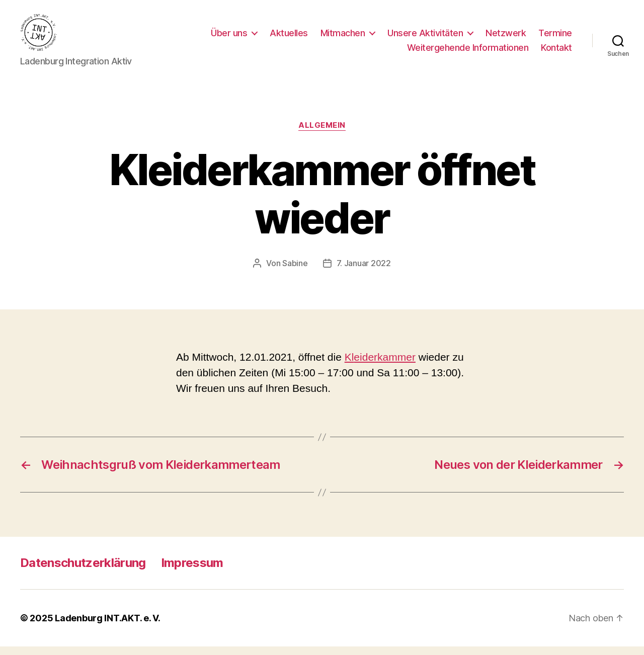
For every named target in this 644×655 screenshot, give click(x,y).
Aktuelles (289, 37)
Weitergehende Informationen (468, 52)
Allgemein (322, 134)
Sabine (295, 272)
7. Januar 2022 (364, 272)
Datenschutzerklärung (83, 571)
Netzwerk (506, 37)
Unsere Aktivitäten (425, 37)
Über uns (229, 37)
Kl (349, 365)
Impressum (192, 571)
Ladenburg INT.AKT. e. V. (108, 627)
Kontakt (556, 52)
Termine (555, 37)
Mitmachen (343, 37)
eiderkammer (385, 365)
